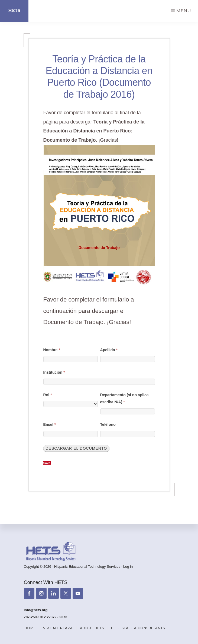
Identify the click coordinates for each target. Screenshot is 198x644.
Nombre (52, 350)
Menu (184, 11)
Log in (128, 567)
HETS (14, 11)
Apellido (109, 350)
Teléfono (108, 424)
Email (50, 424)
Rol (48, 395)
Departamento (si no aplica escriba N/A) (124, 398)
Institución (54, 372)
